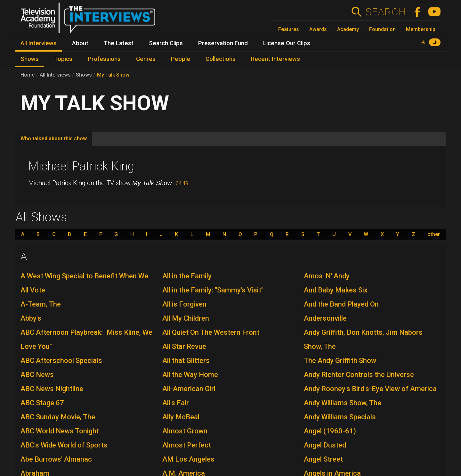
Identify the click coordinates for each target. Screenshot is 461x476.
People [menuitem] (181, 59)
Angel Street (323, 459)
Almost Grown (185, 431)
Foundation (382, 29)
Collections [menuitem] (221, 59)
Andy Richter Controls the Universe (359, 375)
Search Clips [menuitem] (166, 43)
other (434, 234)
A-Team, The (41, 304)
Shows (84, 75)
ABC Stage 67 (42, 403)
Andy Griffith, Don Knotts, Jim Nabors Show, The (363, 339)
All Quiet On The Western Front (211, 332)
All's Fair (176, 403)
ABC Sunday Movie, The (58, 417)
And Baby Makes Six (336, 290)
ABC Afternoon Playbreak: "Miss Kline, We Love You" (86, 339)
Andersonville (325, 318)
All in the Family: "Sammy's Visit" (213, 290)
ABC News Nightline (52, 389)
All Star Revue (184, 346)
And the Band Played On (341, 304)
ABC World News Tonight (60, 431)
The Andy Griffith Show (340, 361)
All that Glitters (186, 361)
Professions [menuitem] (104, 59)
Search (386, 12)
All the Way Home (190, 375)
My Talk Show (113, 75)
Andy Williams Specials (340, 417)
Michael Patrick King (81, 166)
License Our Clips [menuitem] (287, 43)
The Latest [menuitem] (119, 43)
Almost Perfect (187, 445)
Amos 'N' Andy (327, 276)
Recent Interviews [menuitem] (275, 59)
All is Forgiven (184, 304)
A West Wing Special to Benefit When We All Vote (84, 283)
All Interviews (55, 75)
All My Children (186, 318)
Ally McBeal (181, 417)
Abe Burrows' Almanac (56, 459)
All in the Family (187, 276)
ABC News (37, 375)
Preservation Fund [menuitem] (223, 43)
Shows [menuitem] (30, 59)
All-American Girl (189, 389)
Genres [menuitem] (146, 59)
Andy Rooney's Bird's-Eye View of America (370, 389)
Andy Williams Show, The (343, 403)
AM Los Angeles (188, 459)
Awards (318, 29)
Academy (348, 29)
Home (28, 75)
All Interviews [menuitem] (39, 43)
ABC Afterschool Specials (61, 361)
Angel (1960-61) (330, 431)
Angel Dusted (325, 445)
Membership (421, 29)
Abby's (31, 318)
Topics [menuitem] (63, 59)
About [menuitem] (80, 43)
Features (289, 29)
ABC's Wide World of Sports (64, 445)
